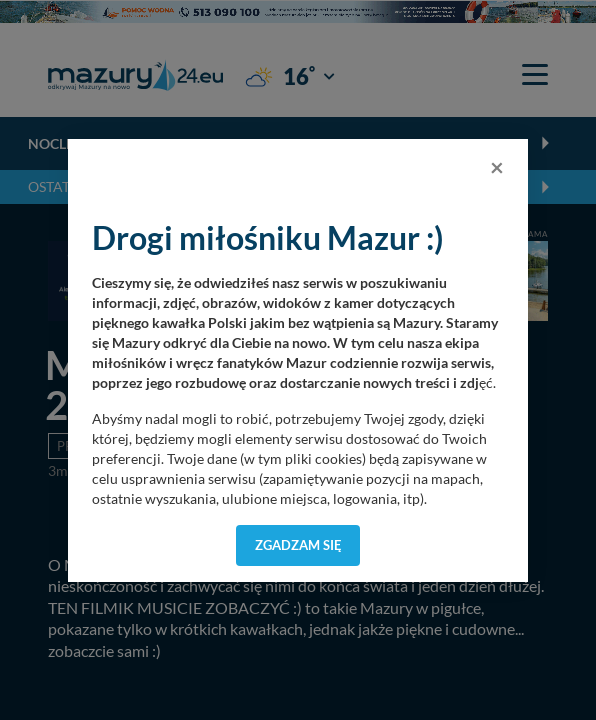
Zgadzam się (298, 545)
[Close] (497, 167)
